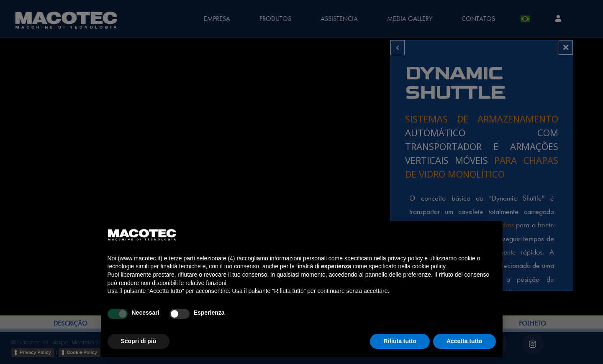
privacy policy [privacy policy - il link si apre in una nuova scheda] (405, 258)
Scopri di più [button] (139, 341)
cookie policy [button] (429, 266)
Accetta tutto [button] (464, 341)
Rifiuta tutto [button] (400, 341)
